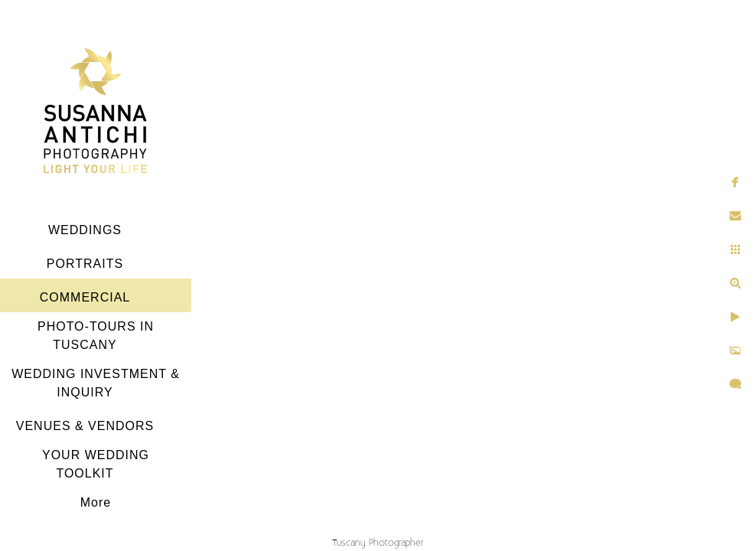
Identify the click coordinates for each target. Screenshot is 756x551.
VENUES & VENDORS (85, 426)
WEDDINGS (85, 230)
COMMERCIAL (85, 297)
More (96, 502)
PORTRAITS (85, 264)
